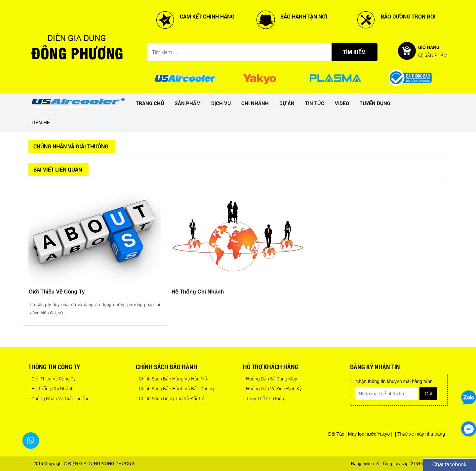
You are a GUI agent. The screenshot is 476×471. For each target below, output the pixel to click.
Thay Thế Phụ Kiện (263, 398)
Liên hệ (41, 122)
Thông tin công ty (54, 367)
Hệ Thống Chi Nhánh (51, 389)
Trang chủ (150, 103)
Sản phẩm (188, 103)
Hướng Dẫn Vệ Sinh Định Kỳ (272, 389)
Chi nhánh (255, 103)
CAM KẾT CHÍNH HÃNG (207, 16)
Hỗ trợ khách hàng (271, 367)
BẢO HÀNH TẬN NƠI (304, 16)
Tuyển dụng (375, 103)
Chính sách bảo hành (167, 367)
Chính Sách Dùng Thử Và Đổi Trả (170, 398)
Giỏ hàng (433, 51)
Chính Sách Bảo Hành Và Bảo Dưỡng (175, 389)
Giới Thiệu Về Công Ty (52, 379)
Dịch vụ (221, 103)
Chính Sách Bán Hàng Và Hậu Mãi (172, 379)
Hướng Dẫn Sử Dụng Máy (270, 379)
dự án (287, 103)
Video (342, 103)
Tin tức (315, 103)
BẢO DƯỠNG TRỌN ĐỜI (408, 16)
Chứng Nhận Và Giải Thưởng (59, 398)
